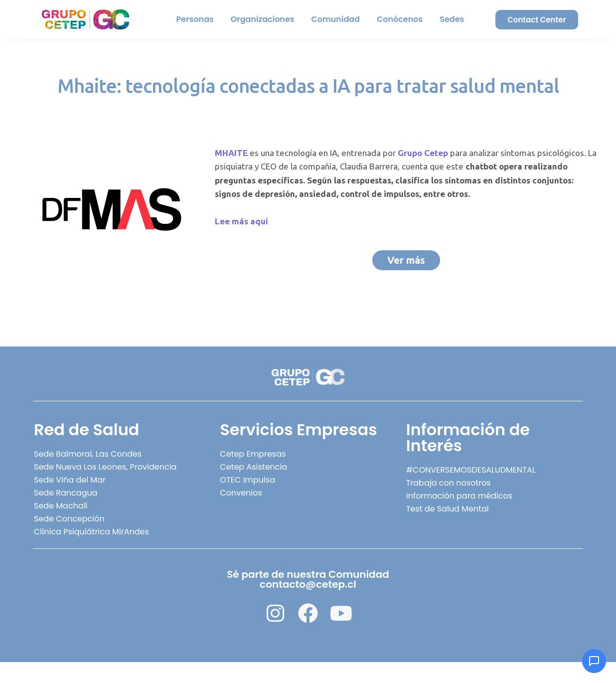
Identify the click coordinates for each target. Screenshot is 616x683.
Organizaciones (263, 19)
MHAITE (231, 153)
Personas (195, 19)
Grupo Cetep (423, 153)
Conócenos (400, 19)
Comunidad (336, 19)
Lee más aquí (241, 221)
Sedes (452, 19)
